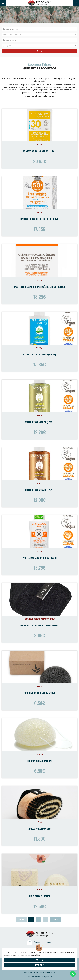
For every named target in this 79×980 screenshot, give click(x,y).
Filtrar (39, 51)
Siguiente (56, 919)
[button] (39, 29)
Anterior (21, 919)
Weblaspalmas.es (46, 977)
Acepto (39, 960)
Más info (40, 965)
